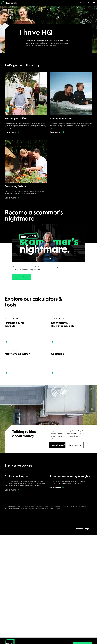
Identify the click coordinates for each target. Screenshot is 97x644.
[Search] (88, 3)
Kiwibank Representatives (37, 508)
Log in (81, 3)
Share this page (83, 529)
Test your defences (21, 277)
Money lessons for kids (58, 445)
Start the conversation (76, 445)
